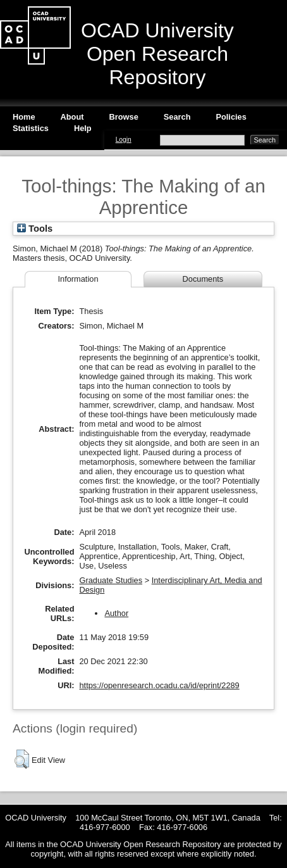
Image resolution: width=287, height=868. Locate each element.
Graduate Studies (111, 580)
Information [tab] (78, 279)
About (72, 117)
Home (24, 117)
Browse (124, 117)
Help (83, 128)
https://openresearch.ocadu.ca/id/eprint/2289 (159, 685)
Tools (35, 229)
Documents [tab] (203, 279)
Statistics (31, 128)
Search (177, 117)
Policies (231, 117)
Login (124, 140)
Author (116, 613)
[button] (22, 759)
